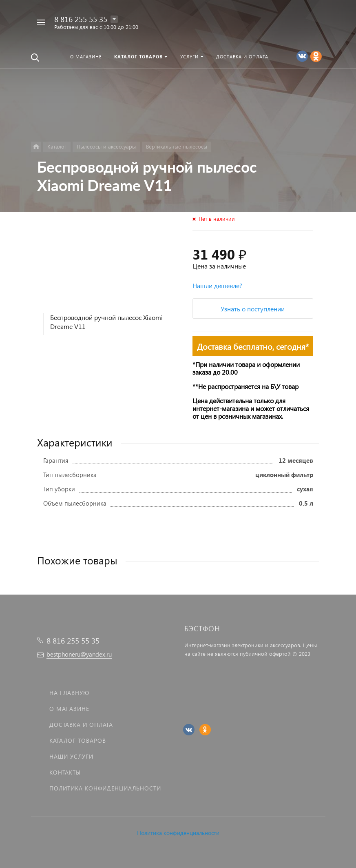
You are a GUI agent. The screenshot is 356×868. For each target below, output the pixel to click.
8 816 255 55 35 (81, 19)
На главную (69, 693)
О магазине (69, 709)
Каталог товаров (78, 740)
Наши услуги (71, 756)
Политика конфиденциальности (178, 833)
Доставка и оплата (81, 725)
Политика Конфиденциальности (105, 788)
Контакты (65, 772)
